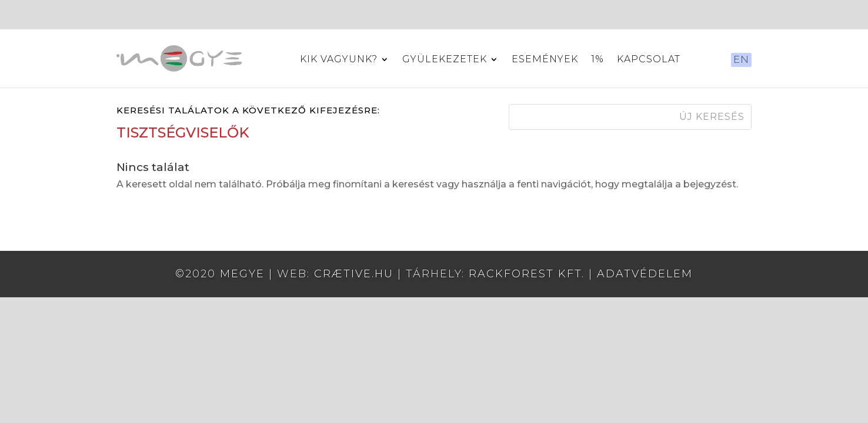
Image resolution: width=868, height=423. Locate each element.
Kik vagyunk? (339, 60)
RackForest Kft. (527, 274)
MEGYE (242, 274)
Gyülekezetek (445, 60)
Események (545, 60)
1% (597, 60)
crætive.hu (354, 274)
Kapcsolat (649, 60)
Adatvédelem (645, 274)
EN (741, 59)
